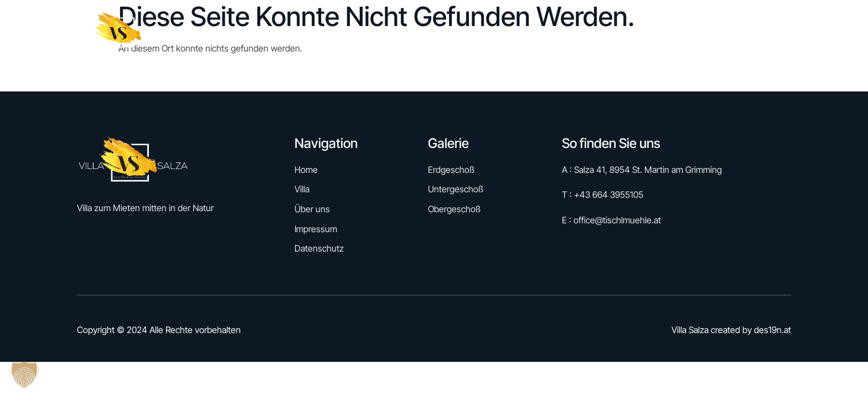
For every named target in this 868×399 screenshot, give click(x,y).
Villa (663, 33)
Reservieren (548, 33)
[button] (24, 375)
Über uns (711, 33)
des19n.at (773, 330)
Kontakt (765, 33)
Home (491, 33)
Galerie (613, 33)
